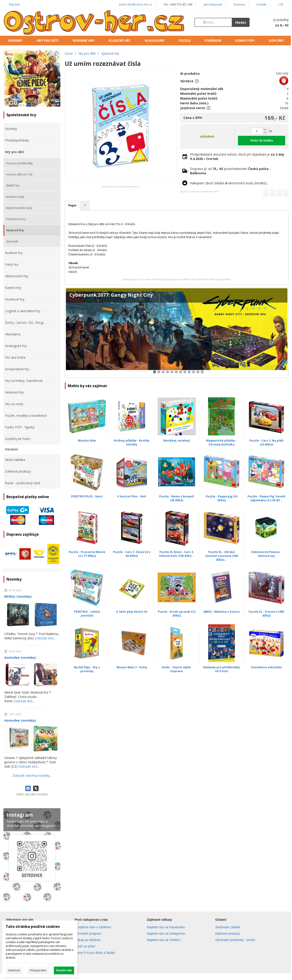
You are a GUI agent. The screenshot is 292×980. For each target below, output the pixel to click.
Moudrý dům (87, 441)
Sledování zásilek (228, 927)
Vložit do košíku (262, 140)
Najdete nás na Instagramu (166, 934)
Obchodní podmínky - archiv (235, 940)
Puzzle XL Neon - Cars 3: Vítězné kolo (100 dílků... (177, 554)
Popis (72, 205)
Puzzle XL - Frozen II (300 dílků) (266, 614)
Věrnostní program (88, 934)
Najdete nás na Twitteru (164, 940)
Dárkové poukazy (228, 934)
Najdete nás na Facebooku (166, 927)
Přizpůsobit (38, 970)
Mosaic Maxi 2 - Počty (132, 667)
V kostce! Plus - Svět (132, 496)
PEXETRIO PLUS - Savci (87, 496)
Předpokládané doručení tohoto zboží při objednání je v (237, 157)
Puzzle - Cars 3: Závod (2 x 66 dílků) (132, 554)
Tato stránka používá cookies (33, 926)
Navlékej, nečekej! (177, 441)
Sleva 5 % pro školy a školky (95, 953)
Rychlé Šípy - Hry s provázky (87, 669)
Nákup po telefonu (88, 940)
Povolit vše (64, 970)
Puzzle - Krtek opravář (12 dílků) (177, 614)
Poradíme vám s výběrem (93, 927)
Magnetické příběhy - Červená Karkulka (222, 442)
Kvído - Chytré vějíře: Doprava (177, 669)
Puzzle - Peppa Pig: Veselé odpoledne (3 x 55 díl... (266, 498)
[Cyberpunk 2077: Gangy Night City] (177, 333)
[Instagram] (32, 856)
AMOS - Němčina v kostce (222, 612)
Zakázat (14, 970)
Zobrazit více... (45, 638)
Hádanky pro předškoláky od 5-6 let (222, 669)
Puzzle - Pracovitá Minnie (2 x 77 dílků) (87, 554)
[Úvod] (94, 22)
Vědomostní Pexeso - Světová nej (266, 554)
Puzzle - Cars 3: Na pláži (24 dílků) (266, 442)
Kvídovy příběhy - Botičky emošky (132, 442)
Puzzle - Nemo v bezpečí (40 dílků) (177, 498)
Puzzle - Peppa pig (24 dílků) (222, 498)
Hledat (241, 22)
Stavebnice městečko (266, 667)
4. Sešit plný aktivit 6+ (132, 612)
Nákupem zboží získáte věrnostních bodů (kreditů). (229, 183)
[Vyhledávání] (213, 22)
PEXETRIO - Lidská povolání (87, 614)
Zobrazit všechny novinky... (32, 776)
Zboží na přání (85, 946)
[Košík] (274, 22)
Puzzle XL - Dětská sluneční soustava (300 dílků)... (222, 556)
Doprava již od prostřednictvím (230, 171)
